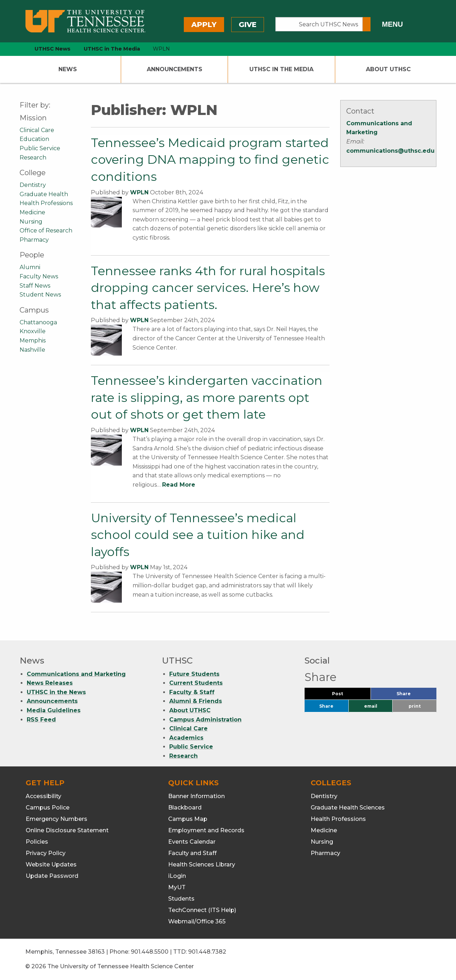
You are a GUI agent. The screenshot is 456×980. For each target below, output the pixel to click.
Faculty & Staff (192, 692)
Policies (37, 842)
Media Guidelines (54, 710)
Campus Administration (205, 720)
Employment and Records (206, 830)
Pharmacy (34, 240)
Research (33, 158)
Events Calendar (192, 842)
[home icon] (18, 49)
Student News (40, 295)
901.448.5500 (150, 952)
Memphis (33, 340)
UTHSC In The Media (281, 69)
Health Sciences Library (202, 864)
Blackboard (185, 808)
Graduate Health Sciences (348, 808)
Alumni (30, 267)
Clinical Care (37, 130)
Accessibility (43, 796)
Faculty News (39, 276)
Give (248, 25)
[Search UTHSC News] (319, 24)
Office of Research (46, 230)
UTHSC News (53, 49)
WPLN (139, 192)
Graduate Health (44, 194)
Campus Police (48, 808)
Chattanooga (38, 322)
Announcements (175, 69)
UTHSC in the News (56, 692)
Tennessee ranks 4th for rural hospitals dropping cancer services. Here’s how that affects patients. (208, 288)
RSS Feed (41, 720)
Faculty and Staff (192, 853)
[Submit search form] (367, 24)
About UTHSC (388, 69)
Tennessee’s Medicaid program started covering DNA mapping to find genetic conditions (210, 160)
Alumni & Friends (196, 701)
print (415, 706)
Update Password (52, 876)
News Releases (50, 683)
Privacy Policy (46, 853)
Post (346, 695)
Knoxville (33, 331)
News (68, 69)
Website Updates (51, 864)
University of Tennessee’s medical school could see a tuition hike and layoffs (198, 535)
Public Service (40, 148)
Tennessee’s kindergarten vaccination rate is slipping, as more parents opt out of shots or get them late (207, 397)
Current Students (196, 683)
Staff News (35, 286)
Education (34, 139)
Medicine (32, 212)
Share (415, 695)
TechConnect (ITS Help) (202, 910)
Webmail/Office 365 (197, 921)
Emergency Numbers (56, 819)
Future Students (194, 674)
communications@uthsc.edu (390, 151)
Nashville (32, 350)
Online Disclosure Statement (67, 830)
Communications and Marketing (76, 674)
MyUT (177, 887)
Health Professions (46, 203)
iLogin (177, 876)
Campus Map (188, 819)
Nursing (31, 222)
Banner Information (196, 796)
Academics (186, 738)
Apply (204, 25)
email (371, 706)
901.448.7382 (207, 952)
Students (181, 899)
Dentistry (33, 185)
